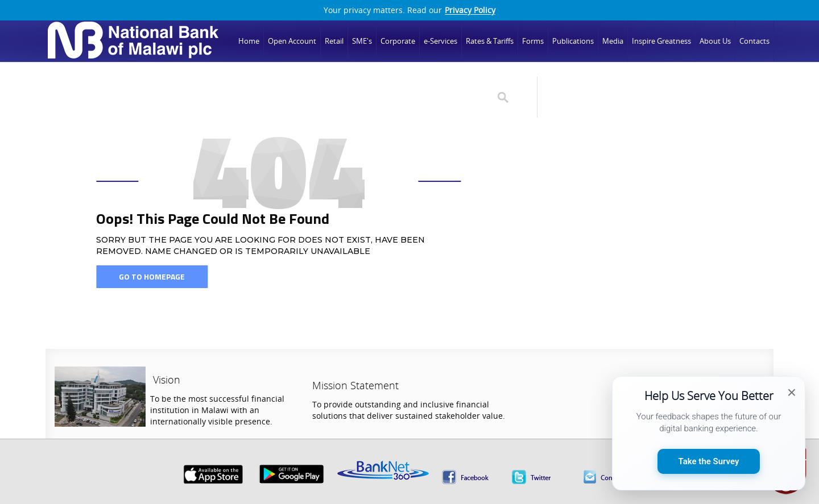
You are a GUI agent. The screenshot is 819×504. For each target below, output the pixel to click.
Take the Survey (709, 461)
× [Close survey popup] (792, 392)
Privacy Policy (470, 10)
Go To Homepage (152, 276)
